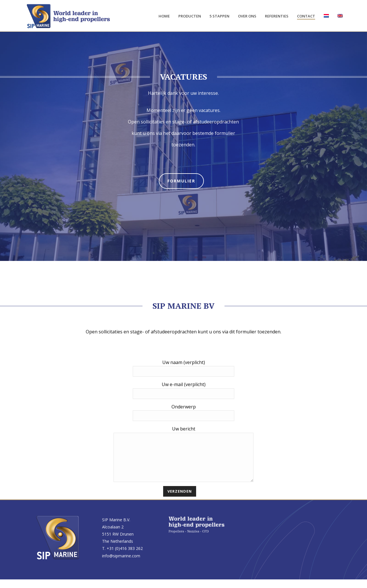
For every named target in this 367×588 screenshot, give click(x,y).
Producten (190, 16)
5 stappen (219, 16)
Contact (306, 16)
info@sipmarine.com (121, 564)
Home (164, 16)
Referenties (277, 16)
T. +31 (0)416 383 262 (122, 557)
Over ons (247, 16)
